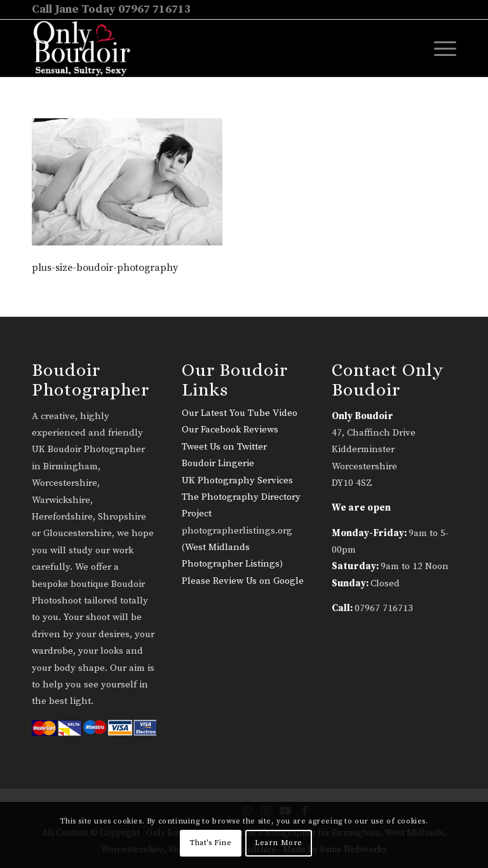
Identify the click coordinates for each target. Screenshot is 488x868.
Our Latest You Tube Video (240, 413)
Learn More (279, 843)
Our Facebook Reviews (230, 430)
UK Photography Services (237, 480)
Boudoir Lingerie (218, 463)
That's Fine (211, 843)
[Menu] (439, 48)
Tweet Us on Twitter (224, 447)
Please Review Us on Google (243, 581)
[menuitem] (439, 48)
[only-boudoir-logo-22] (87, 48)
